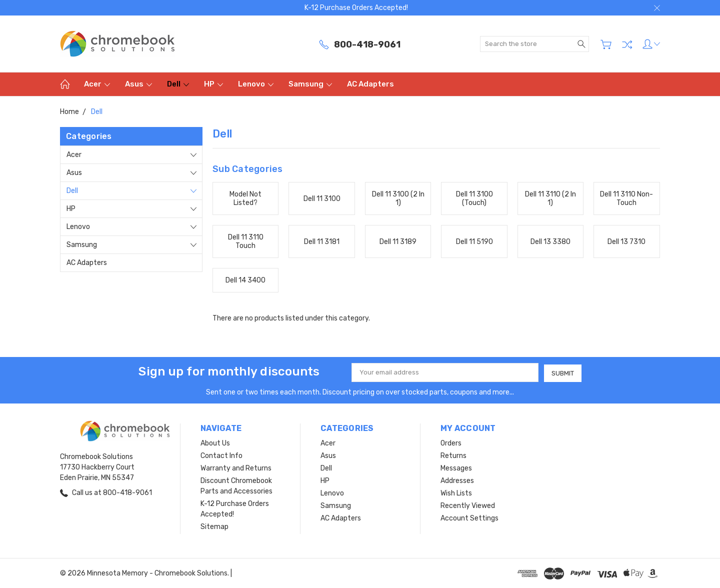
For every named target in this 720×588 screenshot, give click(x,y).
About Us (215, 443)
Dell (178, 84)
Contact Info (221, 455)
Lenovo (256, 84)
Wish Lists (456, 493)
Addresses (457, 480)
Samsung (310, 84)
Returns (453, 455)
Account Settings (469, 518)
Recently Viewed (468, 505)
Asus (138, 84)
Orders (451, 443)
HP (213, 84)
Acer (97, 84)
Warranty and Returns (236, 468)
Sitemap (214, 526)
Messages (456, 468)
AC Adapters (370, 84)
